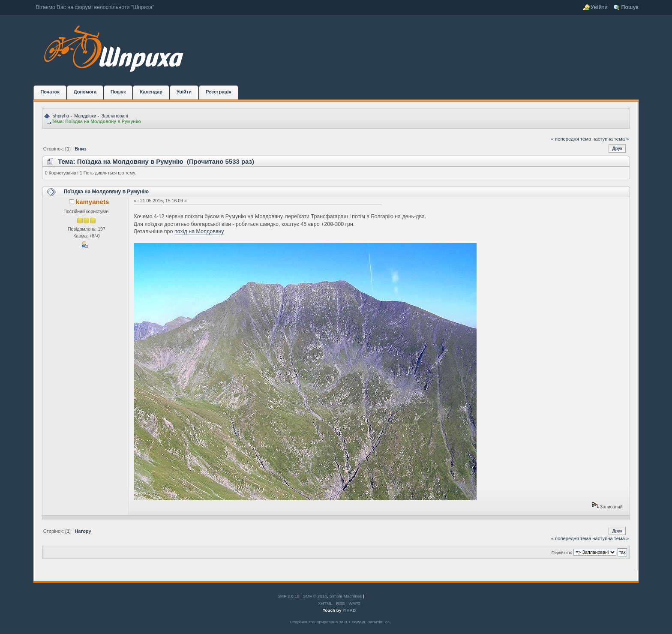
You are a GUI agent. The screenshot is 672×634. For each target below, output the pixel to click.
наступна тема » (610, 139)
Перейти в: (562, 552)
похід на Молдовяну (199, 231)
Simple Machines (345, 596)
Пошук (630, 7)
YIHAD (349, 610)
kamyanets (92, 202)
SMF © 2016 (315, 596)
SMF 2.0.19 (288, 596)
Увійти (599, 7)
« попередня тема (571, 139)
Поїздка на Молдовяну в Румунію (106, 192)
